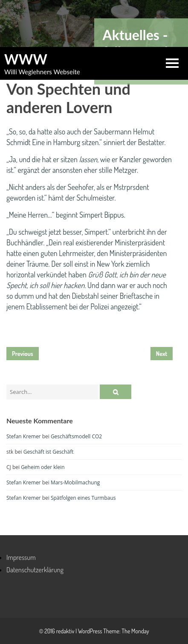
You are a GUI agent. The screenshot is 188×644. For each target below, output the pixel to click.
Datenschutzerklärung (35, 570)
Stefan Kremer (24, 436)
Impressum (21, 557)
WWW (26, 59)
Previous (23, 354)
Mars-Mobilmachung (75, 482)
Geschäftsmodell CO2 (76, 436)
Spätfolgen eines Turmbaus (83, 498)
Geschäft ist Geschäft (49, 452)
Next (162, 354)
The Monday (135, 631)
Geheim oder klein (43, 467)
